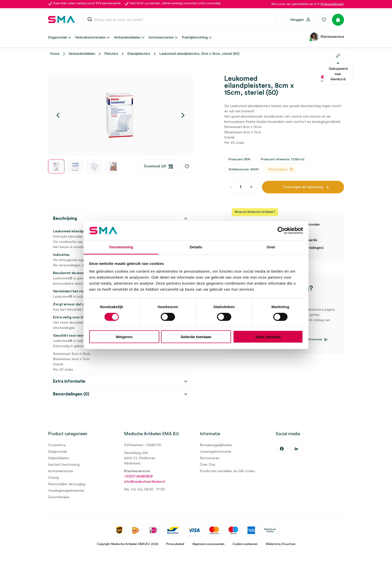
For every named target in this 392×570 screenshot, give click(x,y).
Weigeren (124, 337)
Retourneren (210, 458)
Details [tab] (196, 247)
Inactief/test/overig (64, 465)
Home (55, 54)
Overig (53, 478)
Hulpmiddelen (58, 458)
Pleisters (111, 54)
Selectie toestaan (196, 337)
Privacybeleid (175, 544)
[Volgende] (183, 115)
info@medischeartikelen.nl (144, 482)
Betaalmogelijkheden (216, 445)
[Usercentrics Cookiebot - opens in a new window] (281, 231)
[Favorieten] (324, 20)
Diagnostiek (57, 452)
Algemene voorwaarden (208, 544)
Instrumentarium (61, 471)
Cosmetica (57, 445)
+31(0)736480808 (138, 476)
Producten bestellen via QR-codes (227, 471)
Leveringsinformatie (215, 452)
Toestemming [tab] (121, 247)
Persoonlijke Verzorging (67, 484)
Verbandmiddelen (82, 54)
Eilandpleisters (139, 54)
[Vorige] (58, 115)
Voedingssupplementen (66, 491)
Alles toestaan (268, 337)
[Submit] (90, 20)
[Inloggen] (300, 20)
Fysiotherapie (59, 497)
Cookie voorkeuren (245, 544)
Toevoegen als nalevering (303, 187)
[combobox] (180, 20)
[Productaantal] (241, 187)
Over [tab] (271, 247)
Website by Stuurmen (281, 544)
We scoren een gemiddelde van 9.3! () (308, 4)
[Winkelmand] (338, 20)
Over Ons (207, 465)
